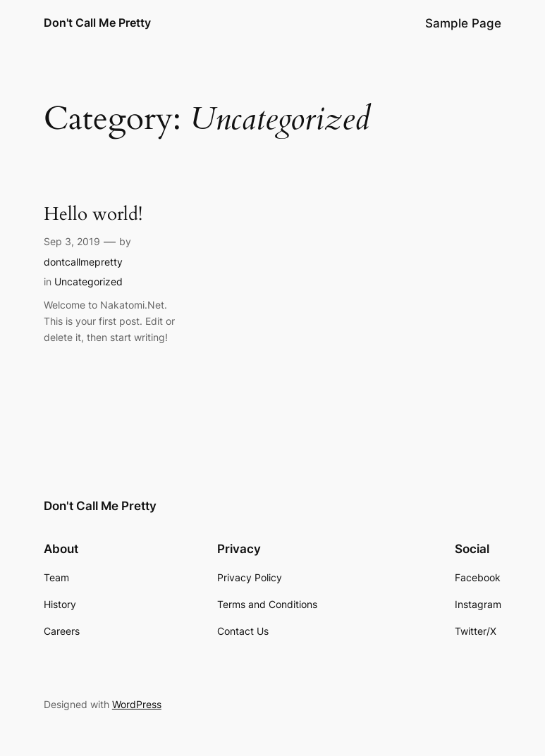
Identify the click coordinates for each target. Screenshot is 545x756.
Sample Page (463, 23)
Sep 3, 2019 (72, 241)
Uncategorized (88, 281)
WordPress (137, 704)
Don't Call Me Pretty (97, 23)
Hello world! (93, 215)
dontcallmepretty (83, 262)
